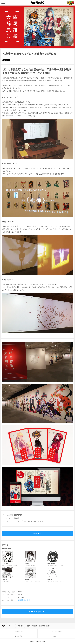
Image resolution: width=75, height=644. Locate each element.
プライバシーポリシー (56, 631)
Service (11, 626)
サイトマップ (56, 636)
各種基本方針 (19, 636)
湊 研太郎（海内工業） (24, 600)
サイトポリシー (19, 631)
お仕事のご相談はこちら (38, 612)
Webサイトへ (38, 533)
